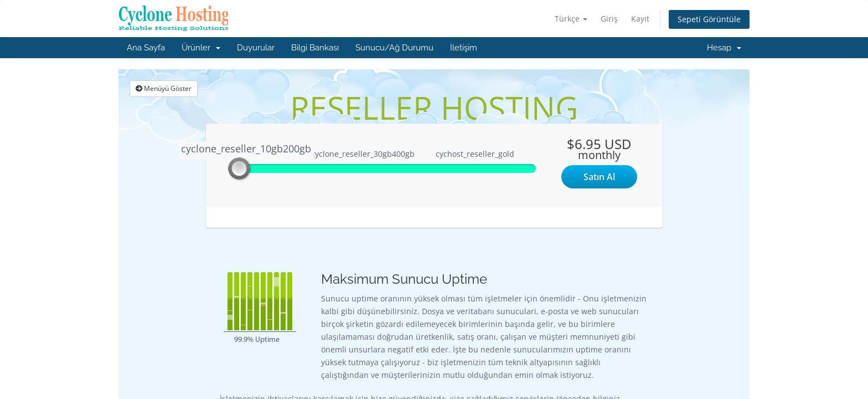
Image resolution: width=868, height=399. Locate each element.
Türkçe (571, 19)
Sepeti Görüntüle (709, 19)
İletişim (464, 48)
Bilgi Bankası (315, 48)
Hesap (724, 48)
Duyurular (256, 48)
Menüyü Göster (164, 88)
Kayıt (640, 19)
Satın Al (599, 177)
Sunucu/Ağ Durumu (394, 48)
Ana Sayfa (146, 48)
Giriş (609, 19)
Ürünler (201, 48)
